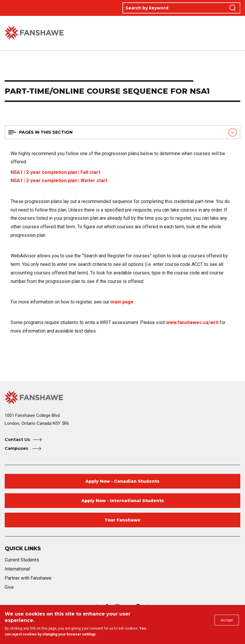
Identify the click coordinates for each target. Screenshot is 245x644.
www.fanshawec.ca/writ (192, 322)
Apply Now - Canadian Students (122, 481)
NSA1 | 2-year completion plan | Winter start (59, 181)
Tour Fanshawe (122, 520)
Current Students (22, 560)
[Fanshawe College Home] (122, 397)
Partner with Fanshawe (28, 578)
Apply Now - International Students (123, 501)
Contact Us (17, 440)
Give (9, 587)
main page (122, 302)
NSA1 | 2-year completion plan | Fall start (55, 172)
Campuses (17, 448)
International (17, 569)
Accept (225, 621)
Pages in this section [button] (46, 132)
